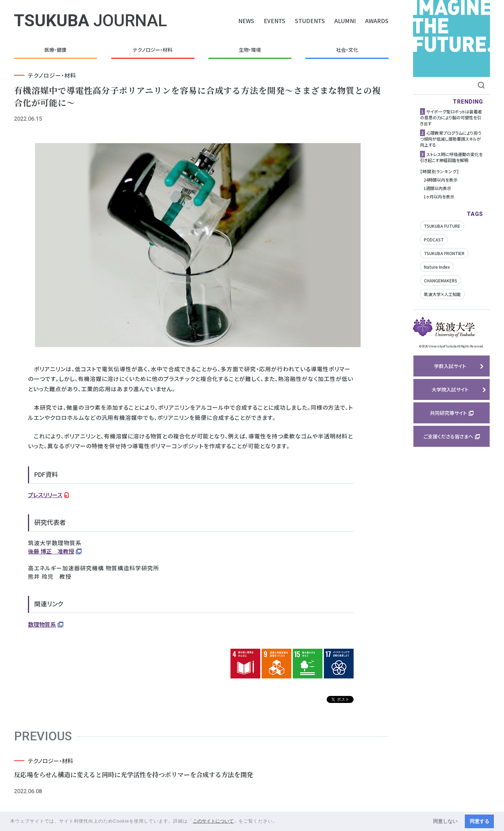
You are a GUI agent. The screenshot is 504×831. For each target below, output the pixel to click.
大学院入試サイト (450, 389)
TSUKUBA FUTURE (442, 226)
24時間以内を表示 (441, 180)
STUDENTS (310, 21)
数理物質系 (42, 624)
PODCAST (434, 240)
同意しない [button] (445, 821)
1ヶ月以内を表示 (439, 196)
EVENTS (275, 21)
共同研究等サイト (448, 413)
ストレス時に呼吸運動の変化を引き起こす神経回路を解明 (451, 157)
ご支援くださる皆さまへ (448, 436)
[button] (280, 822)
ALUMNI (345, 21)
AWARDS (377, 21)
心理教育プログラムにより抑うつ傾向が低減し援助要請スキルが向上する (451, 139)
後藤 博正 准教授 (51, 551)
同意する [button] (480, 821)
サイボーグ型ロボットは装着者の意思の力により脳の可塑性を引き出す (451, 117)
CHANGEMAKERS (441, 280)
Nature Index (437, 267)
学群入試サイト (450, 366)
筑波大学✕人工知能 (442, 294)
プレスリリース (45, 495)
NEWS (246, 21)
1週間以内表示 (437, 188)
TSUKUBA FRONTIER (444, 253)
